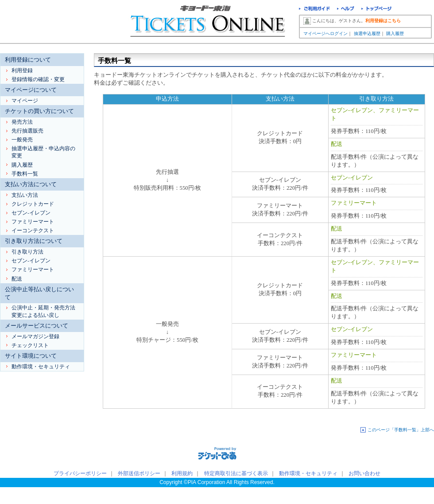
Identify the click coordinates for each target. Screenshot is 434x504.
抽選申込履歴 (367, 33)
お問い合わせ (364, 473)
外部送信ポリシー (139, 473)
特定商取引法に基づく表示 (236, 473)
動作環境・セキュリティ (308, 473)
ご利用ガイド (314, 10)
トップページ (377, 10)
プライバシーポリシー (80, 473)
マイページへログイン (325, 33)
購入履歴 (395, 33)
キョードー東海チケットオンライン (209, 22)
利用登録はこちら (383, 21)
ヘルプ (346, 10)
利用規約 (182, 473)
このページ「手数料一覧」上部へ (401, 430)
